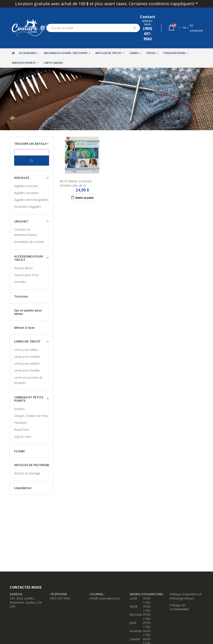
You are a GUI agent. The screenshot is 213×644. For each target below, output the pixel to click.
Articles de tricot (108, 53)
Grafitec (19, 409)
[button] (174, 28)
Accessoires (27, 53)
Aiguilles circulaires (27, 193)
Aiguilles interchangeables (31, 200)
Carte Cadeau (53, 63)
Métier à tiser (24, 328)
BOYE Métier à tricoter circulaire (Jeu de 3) (76, 183)
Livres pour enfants (27, 357)
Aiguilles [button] (22, 178)
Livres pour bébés (26, 350)
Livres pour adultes (27, 363)
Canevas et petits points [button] (29, 399)
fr (184, 28)
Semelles (20, 282)
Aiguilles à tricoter (26, 186)
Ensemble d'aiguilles (28, 207)
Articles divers (23, 268)
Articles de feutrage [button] (32, 465)
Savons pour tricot (27, 275)
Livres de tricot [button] (27, 341)
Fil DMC (20, 451)
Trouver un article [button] (30, 144)
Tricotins (21, 296)
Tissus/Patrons (174, 53)
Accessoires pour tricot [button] (28, 258)
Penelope (20, 423)
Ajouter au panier (82, 197)
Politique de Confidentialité (179, 607)
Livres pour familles (27, 370)
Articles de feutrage (27, 473)
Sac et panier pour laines (28, 312)
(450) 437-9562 (60, 598)
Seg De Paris (23, 437)
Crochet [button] (21, 221)
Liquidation (23, 488)
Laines (134, 53)
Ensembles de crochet (29, 242)
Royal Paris (22, 430)
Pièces (151, 53)
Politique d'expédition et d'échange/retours (186, 596)
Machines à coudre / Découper (66, 53)
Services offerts (24, 63)
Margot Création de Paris (31, 416)
